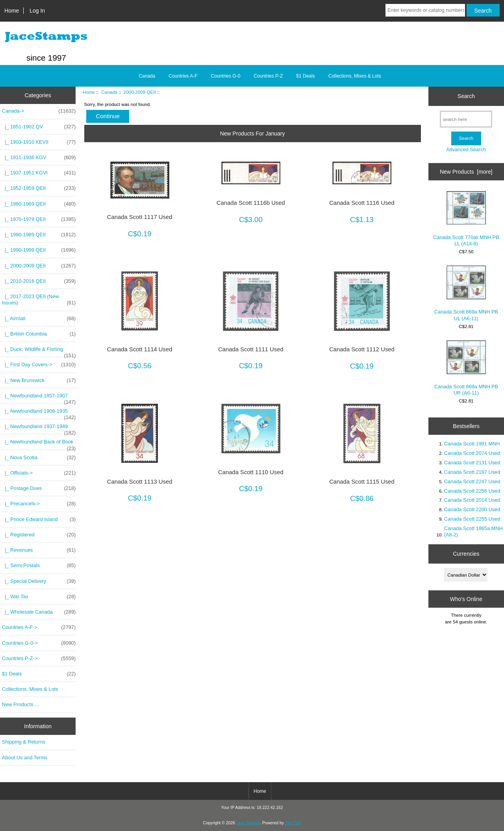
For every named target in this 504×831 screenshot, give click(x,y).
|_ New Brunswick (39, 380)
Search (466, 96)
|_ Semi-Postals (39, 566)
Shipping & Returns (24, 742)
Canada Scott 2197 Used (472, 472)
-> (39, 111)
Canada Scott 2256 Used (472, 491)
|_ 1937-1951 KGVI (39, 173)
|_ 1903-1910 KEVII (39, 142)
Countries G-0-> (39, 643)
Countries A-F (183, 76)
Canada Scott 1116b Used (251, 203)
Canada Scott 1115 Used (362, 482)
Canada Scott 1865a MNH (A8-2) (473, 531)
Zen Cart (293, 823)
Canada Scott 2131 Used (472, 463)
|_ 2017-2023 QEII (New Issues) (39, 300)
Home (12, 11)
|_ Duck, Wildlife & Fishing (39, 351)
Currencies (466, 554)
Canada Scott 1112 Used (362, 349)
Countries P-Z (268, 76)
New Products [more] (466, 172)
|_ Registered (39, 535)
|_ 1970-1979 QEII (39, 219)
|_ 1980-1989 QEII (39, 235)
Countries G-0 (226, 76)
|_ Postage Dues (39, 488)
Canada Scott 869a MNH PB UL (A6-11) (466, 293)
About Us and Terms (25, 758)
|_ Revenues (39, 550)
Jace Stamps (248, 823)
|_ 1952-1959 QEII (39, 188)
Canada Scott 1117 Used (140, 217)
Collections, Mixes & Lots (355, 76)
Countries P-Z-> (39, 658)
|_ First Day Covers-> (39, 365)
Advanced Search (466, 149)
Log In (37, 11)
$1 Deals (305, 76)
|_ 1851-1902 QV (39, 127)
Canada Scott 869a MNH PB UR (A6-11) (466, 368)
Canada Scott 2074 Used (472, 453)
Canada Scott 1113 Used (140, 482)
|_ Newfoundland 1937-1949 (39, 428)
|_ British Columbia (39, 334)
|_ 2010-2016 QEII (39, 281)
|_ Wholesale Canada (39, 612)
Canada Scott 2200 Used (472, 509)
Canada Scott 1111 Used (251, 349)
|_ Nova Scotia (39, 458)
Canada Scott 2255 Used (472, 519)
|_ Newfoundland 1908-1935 (39, 413)
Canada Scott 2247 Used (472, 481)
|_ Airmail (39, 319)
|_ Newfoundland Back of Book (39, 444)
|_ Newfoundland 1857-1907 (39, 398)
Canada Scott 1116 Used (362, 203)
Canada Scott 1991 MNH (472, 444)
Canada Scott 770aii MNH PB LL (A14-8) (466, 219)
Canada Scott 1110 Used (251, 472)
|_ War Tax (39, 597)
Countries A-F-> (39, 627)
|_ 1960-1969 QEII (39, 204)
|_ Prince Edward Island (39, 519)
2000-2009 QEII (140, 92)
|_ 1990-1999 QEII (39, 250)
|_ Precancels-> (39, 504)
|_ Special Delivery (39, 581)
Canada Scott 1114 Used (140, 349)
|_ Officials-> (39, 473)
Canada (109, 92)
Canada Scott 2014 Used (472, 500)
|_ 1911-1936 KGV (39, 158)
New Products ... (20, 704)
